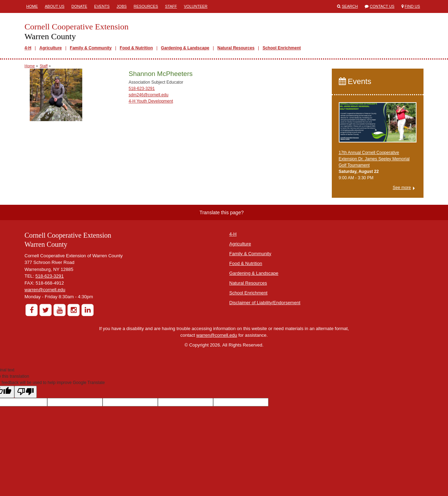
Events (102, 6)
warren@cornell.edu (45, 290)
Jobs (122, 6)
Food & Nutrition (136, 48)
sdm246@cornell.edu (148, 95)
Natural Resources (236, 48)
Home (32, 6)
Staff (171, 6)
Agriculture (50, 48)
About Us (55, 6)
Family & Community (91, 48)
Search (350, 6)
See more (402, 188)
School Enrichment (282, 48)
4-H (28, 48)
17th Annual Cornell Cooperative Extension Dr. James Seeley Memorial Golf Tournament (374, 159)
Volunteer (196, 6)
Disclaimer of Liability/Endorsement (265, 303)
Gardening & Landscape (185, 48)
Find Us (412, 6)
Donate (79, 6)
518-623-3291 (142, 89)
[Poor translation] (26, 392)
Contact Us (382, 6)
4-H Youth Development (151, 101)
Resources (146, 6)
